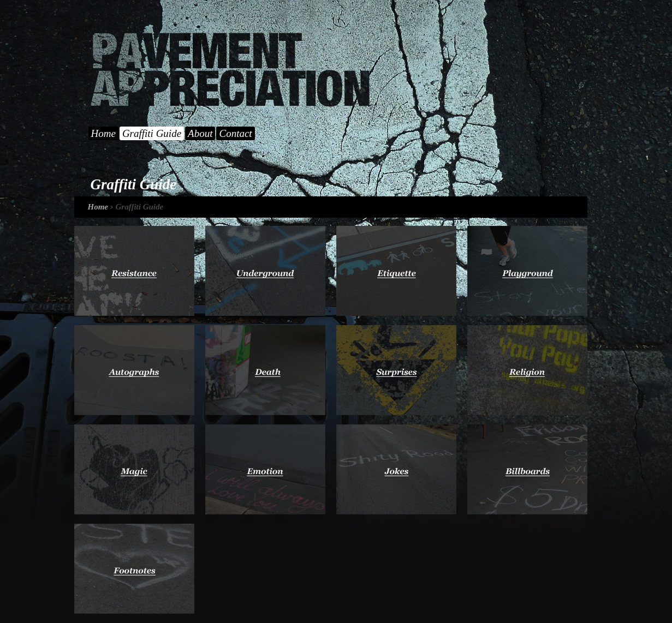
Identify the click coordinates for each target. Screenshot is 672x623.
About (200, 133)
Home (103, 133)
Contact (235, 133)
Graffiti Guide (152, 133)
